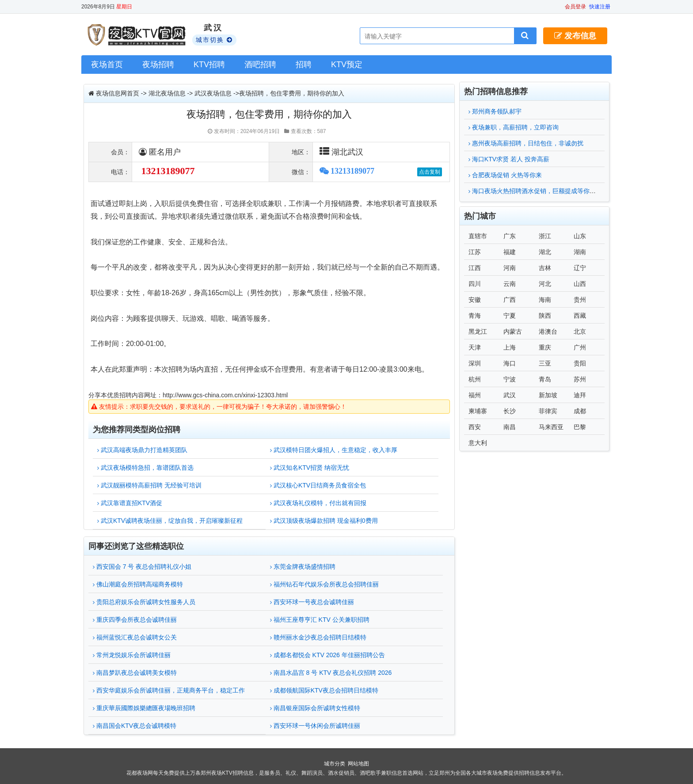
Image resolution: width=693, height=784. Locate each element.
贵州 (580, 300)
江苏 (475, 252)
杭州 (475, 379)
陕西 (545, 316)
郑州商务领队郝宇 (495, 111)
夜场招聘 (158, 65)
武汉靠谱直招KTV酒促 (130, 503)
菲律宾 (548, 411)
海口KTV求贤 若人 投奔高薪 (509, 159)
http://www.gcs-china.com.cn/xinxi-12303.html (225, 395)
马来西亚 (551, 427)
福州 (475, 395)
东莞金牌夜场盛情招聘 (303, 567)
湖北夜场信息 (167, 93)
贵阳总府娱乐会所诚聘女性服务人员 (144, 602)
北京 (580, 331)
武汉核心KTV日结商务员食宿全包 (318, 485)
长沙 (510, 411)
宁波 (510, 379)
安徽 (475, 300)
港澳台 (548, 331)
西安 (475, 427)
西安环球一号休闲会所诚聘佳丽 (315, 726)
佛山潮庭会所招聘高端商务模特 (138, 584)
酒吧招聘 (260, 65)
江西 (475, 268)
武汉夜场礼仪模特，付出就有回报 (318, 503)
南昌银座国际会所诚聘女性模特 (315, 708)
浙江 (545, 236)
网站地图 (358, 764)
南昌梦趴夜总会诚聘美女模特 (135, 673)
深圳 (475, 363)
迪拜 (580, 395)
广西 (510, 300)
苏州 (580, 379)
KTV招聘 (209, 65)
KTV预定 (347, 65)
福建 (510, 252)
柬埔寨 (478, 411)
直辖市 (478, 236)
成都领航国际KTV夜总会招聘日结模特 (324, 690)
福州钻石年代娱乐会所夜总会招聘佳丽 (324, 584)
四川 (475, 284)
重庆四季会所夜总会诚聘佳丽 (135, 620)
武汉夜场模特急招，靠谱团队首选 (145, 468)
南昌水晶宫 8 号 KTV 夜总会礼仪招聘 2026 (331, 673)
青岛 (545, 379)
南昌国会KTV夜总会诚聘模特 (135, 726)
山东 (580, 236)
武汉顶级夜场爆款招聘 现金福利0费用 (324, 521)
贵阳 (580, 363)
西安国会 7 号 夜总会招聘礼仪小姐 (142, 567)
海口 (510, 363)
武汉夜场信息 (213, 93)
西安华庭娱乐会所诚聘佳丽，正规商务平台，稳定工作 (169, 690)
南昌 (510, 427)
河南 (510, 268)
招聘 (304, 65)
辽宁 (580, 268)
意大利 (478, 443)
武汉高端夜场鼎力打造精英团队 (142, 450)
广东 (510, 236)
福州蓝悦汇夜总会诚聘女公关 (135, 637)
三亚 (545, 363)
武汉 (510, 395)
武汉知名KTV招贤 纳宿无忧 (310, 468)
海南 (545, 300)
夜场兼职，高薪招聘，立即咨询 (514, 127)
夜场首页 (107, 65)
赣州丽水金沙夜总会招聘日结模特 (318, 637)
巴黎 (580, 427)
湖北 (545, 252)
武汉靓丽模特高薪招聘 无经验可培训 (149, 485)
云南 (510, 284)
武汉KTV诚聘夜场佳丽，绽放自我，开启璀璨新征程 (170, 521)
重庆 (545, 347)
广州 (580, 347)
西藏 (580, 316)
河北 (545, 284)
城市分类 (335, 764)
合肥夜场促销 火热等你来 (505, 175)
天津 (475, 347)
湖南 (580, 252)
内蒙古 (513, 331)
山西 (580, 284)
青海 (475, 316)
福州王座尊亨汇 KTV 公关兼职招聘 (320, 620)
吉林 (545, 268)
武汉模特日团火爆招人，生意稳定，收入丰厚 (334, 450)
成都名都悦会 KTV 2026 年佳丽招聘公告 (327, 655)
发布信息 (575, 36)
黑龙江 (478, 331)
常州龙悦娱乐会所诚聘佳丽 (132, 655)
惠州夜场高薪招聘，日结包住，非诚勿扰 (526, 143)
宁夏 (510, 316)
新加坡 (548, 395)
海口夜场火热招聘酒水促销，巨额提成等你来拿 (535, 191)
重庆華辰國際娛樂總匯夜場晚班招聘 (144, 708)
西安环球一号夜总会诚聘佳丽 (312, 602)
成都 (580, 411)
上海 (510, 347)
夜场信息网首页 (118, 93)
